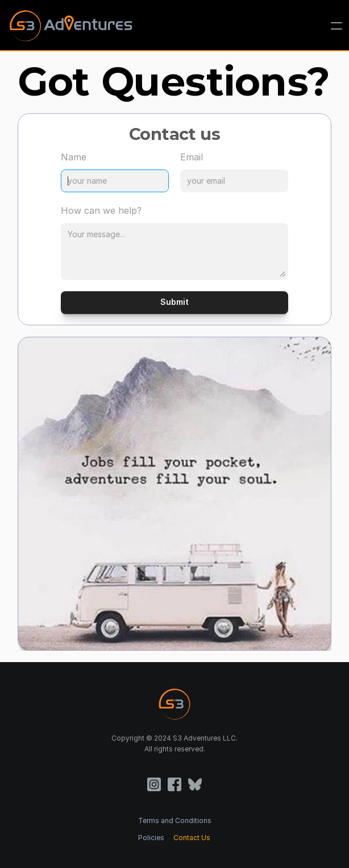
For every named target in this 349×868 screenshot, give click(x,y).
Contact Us (192, 838)
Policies (151, 838)
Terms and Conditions (175, 821)
